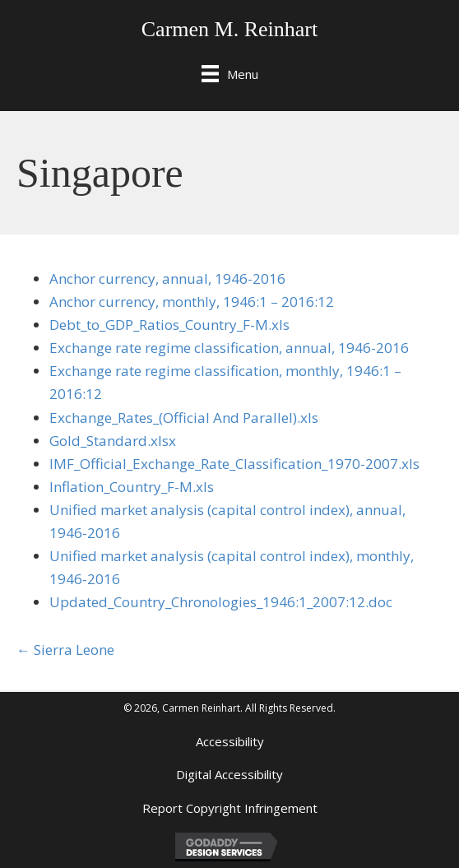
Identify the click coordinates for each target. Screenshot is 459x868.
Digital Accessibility (229, 774)
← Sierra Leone (65, 650)
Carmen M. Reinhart (229, 29)
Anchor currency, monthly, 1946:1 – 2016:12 (192, 302)
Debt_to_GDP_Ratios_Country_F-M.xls (169, 325)
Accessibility (230, 741)
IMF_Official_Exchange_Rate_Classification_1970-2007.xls (234, 464)
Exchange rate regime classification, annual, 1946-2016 (229, 348)
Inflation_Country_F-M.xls (132, 487)
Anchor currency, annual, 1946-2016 (167, 279)
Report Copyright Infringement (230, 808)
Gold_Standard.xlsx (113, 441)
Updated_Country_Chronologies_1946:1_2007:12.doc (221, 602)
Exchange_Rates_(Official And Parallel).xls (184, 418)
